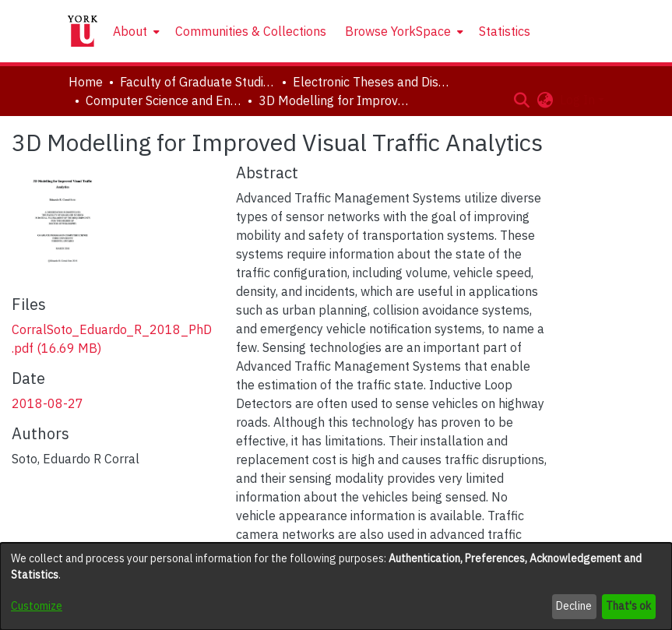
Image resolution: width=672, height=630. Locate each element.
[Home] (83, 31)
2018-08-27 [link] (47, 403)
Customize (37, 606)
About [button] (130, 31)
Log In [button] (579, 100)
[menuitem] (135, 31)
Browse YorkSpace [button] (398, 31)
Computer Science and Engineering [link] (164, 100)
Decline (574, 606)
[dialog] (336, 586)
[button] (522, 100)
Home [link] (86, 82)
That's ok (628, 606)
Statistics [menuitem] (505, 31)
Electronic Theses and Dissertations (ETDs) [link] (371, 82)
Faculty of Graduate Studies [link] (198, 82)
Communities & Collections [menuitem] (251, 31)
